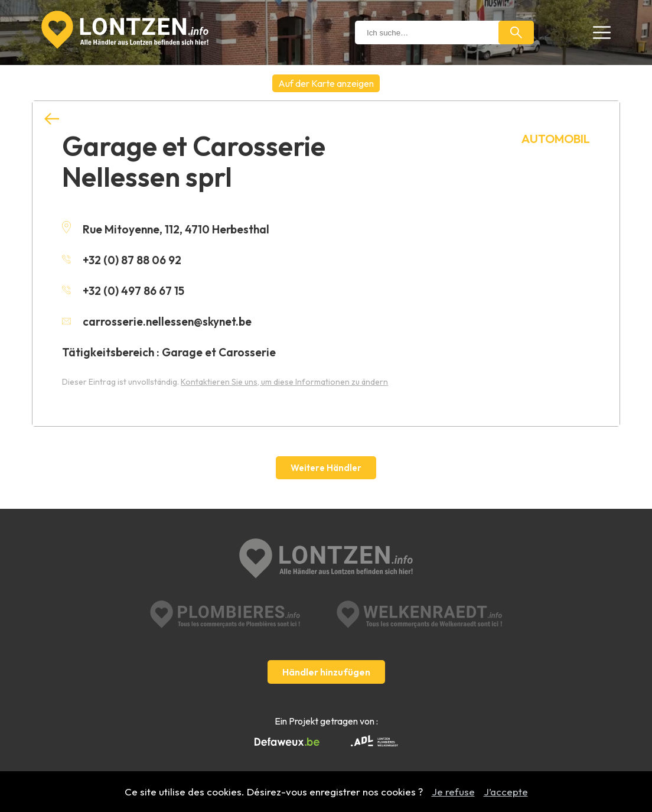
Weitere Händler (326, 468)
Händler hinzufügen (326, 672)
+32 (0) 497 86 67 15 (123, 291)
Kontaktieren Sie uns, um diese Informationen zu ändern (284, 382)
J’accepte (506, 792)
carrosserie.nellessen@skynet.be (157, 321)
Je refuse (453, 792)
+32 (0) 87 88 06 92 (122, 260)
